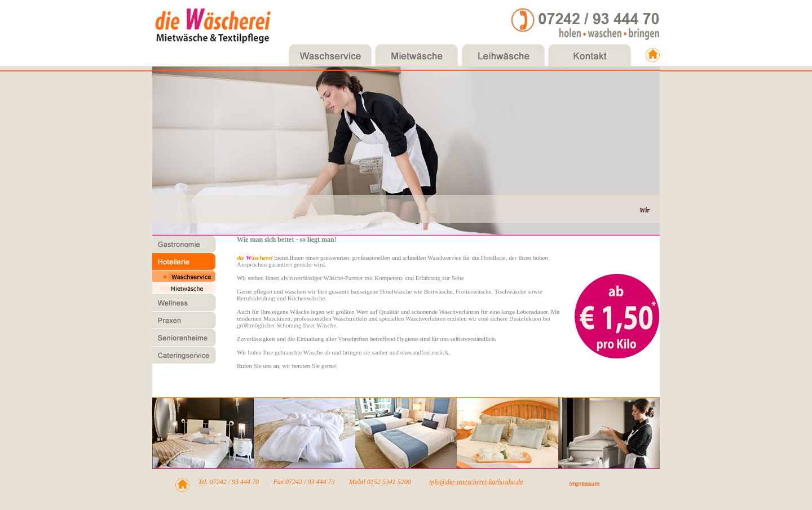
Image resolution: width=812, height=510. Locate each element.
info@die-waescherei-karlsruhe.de (476, 482)
